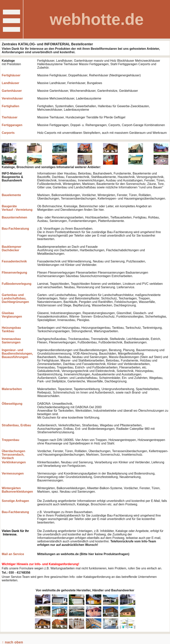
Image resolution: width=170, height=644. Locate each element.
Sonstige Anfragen (15, 501)
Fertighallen (11, 106)
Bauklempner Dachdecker (11, 248)
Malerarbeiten (12, 389)
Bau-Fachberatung (15, 229)
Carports (8, 133)
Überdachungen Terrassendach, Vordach (14, 455)
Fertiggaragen (12, 125)
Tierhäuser (10, 117)
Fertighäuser (11, 75)
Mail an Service (13, 554)
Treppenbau (11, 440)
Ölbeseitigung (12, 404)
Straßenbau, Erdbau (16, 425)
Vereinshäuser (12, 98)
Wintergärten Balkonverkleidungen (17, 490)
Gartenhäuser (12, 91)
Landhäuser (11, 83)
